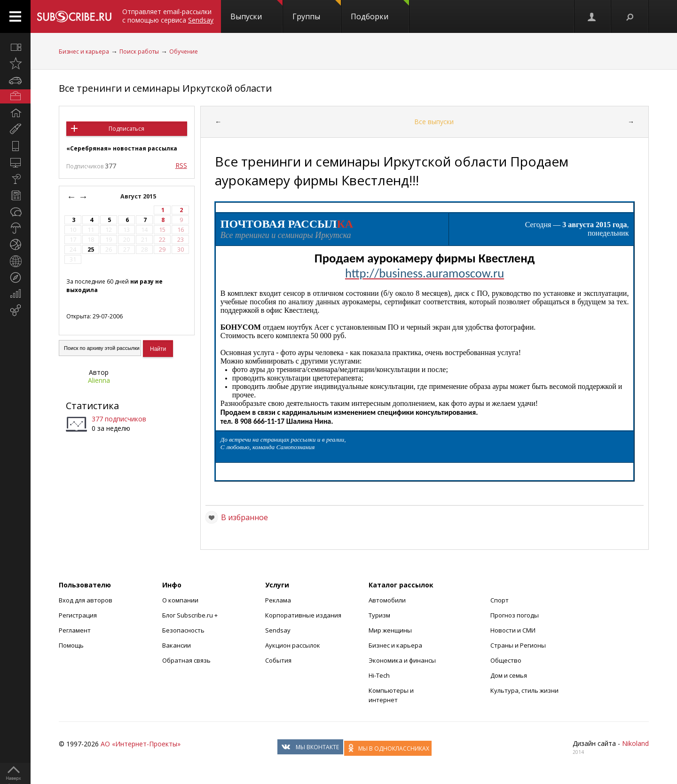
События (278, 660)
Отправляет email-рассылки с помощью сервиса (168, 16)
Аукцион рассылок (293, 645)
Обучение (184, 51)
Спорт (500, 600)
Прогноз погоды (515, 615)
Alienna (99, 380)
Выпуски (256, 11)
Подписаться (126, 129)
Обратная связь (186, 660)
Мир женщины (390, 630)
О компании (180, 600)
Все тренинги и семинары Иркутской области (165, 88)
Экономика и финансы (402, 660)
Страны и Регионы (518, 645)
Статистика (92, 406)
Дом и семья (509, 675)
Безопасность (183, 630)
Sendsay (278, 630)
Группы (317, 11)
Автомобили (387, 600)
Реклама (278, 600)
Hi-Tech (379, 675)
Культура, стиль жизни (524, 690)
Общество (506, 660)
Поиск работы (139, 51)
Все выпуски (434, 122)
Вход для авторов (86, 600)
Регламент (75, 630)
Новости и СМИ (513, 630)
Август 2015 (139, 196)
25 (91, 249)
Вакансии (177, 645)
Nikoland (635, 743)
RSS (181, 165)
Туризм (379, 615)
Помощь (71, 645)
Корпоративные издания (303, 615)
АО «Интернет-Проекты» (141, 744)
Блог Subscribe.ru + (191, 615)
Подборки (380, 11)
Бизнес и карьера (84, 51)
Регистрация (78, 615)
